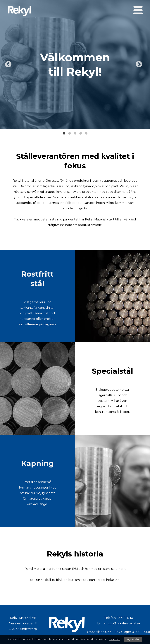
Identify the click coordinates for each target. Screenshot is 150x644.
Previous (8, 65)
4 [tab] (81, 132)
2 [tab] (70, 132)
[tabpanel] (75, 65)
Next (139, 65)
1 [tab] (64, 132)
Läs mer (115, 639)
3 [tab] (75, 132)
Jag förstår (133, 639)
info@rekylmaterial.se (124, 623)
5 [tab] (86, 132)
